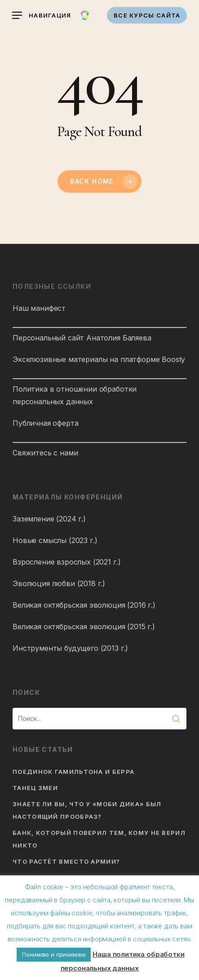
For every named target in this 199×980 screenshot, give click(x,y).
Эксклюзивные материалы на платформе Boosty (99, 359)
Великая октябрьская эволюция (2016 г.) (84, 605)
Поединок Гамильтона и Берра (73, 772)
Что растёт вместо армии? (66, 861)
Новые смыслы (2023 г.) (55, 540)
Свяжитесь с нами (45, 453)
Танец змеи (35, 788)
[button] (42, 15)
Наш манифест (39, 308)
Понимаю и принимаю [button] (54, 954)
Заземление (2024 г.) (49, 519)
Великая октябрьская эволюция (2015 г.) (84, 627)
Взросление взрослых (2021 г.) (66, 562)
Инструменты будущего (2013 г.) (70, 648)
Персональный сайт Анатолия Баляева (82, 338)
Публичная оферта (45, 423)
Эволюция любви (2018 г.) (59, 583)
